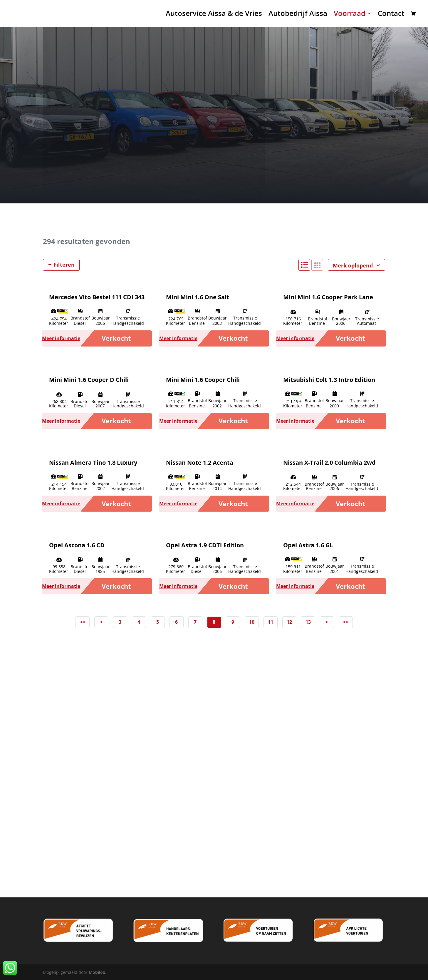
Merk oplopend (356, 265)
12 (289, 622)
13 (308, 622)
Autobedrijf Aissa (298, 15)
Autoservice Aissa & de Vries (214, 15)
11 (271, 622)
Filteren (61, 265)
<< (83, 622)
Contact (391, 15)
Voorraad (350, 15)
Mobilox (97, 972)
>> (346, 622)
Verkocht (116, 338)
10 (252, 622)
